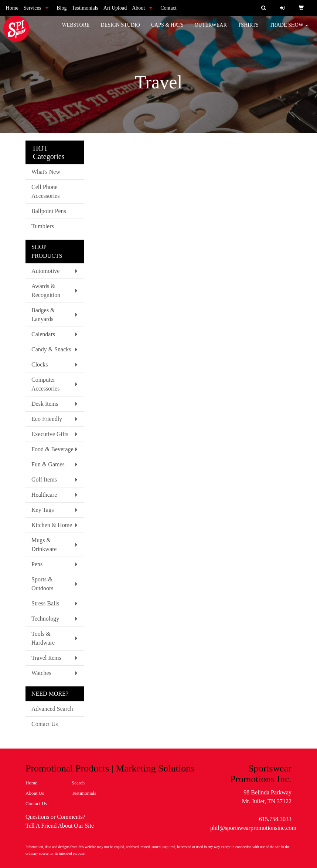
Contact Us (45, 724)
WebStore (76, 29)
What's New (46, 172)
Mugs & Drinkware (44, 545)
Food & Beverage (52, 449)
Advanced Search (52, 709)
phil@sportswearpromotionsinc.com (253, 828)
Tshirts (248, 29)
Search (78, 783)
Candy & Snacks (51, 349)
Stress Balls (45, 603)
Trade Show (289, 29)
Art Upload (115, 8)
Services (32, 8)
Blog (62, 8)
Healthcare (44, 495)
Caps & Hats (167, 29)
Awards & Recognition (46, 291)
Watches (41, 673)
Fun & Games (48, 464)
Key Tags (42, 510)
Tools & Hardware (43, 638)
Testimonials (85, 8)
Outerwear (211, 29)
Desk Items (45, 404)
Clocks (40, 364)
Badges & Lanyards (43, 315)
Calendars (43, 334)
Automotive (45, 271)
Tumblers (43, 226)
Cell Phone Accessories (45, 191)
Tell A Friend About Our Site (60, 826)
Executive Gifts (50, 434)
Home (12, 8)
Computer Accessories (45, 384)
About (138, 8)
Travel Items (46, 658)
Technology (45, 619)
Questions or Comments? (55, 817)
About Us (35, 793)
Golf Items (44, 479)
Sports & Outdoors (42, 584)
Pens (37, 564)
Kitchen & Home (52, 525)
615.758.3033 (275, 819)
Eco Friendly (47, 419)
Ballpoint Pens (49, 211)
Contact (168, 8)
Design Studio (120, 29)
